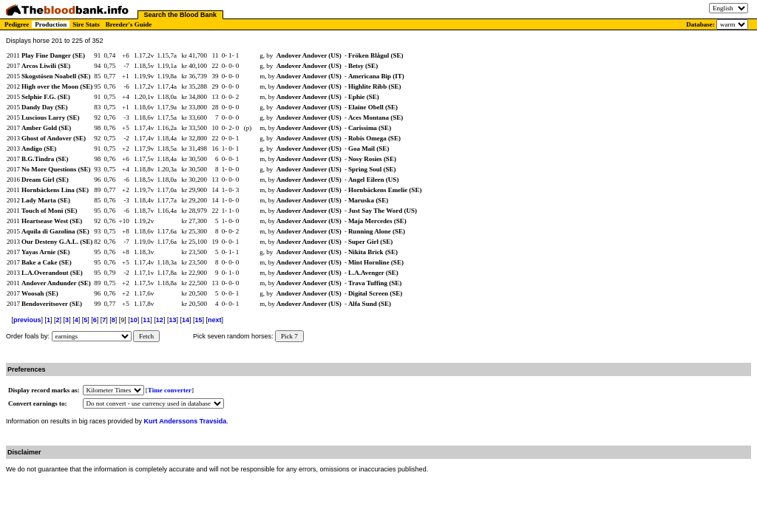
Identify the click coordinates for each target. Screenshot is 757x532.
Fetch (146, 336)
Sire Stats (86, 24)
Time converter (170, 390)
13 (172, 320)
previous (27, 320)
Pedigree (17, 24)
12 (160, 320)
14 (186, 320)
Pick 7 (289, 336)
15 (198, 320)
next (215, 320)
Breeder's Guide (129, 24)
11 (146, 320)
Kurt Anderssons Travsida (186, 421)
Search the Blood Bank (181, 15)
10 (134, 320)
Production (51, 24)
